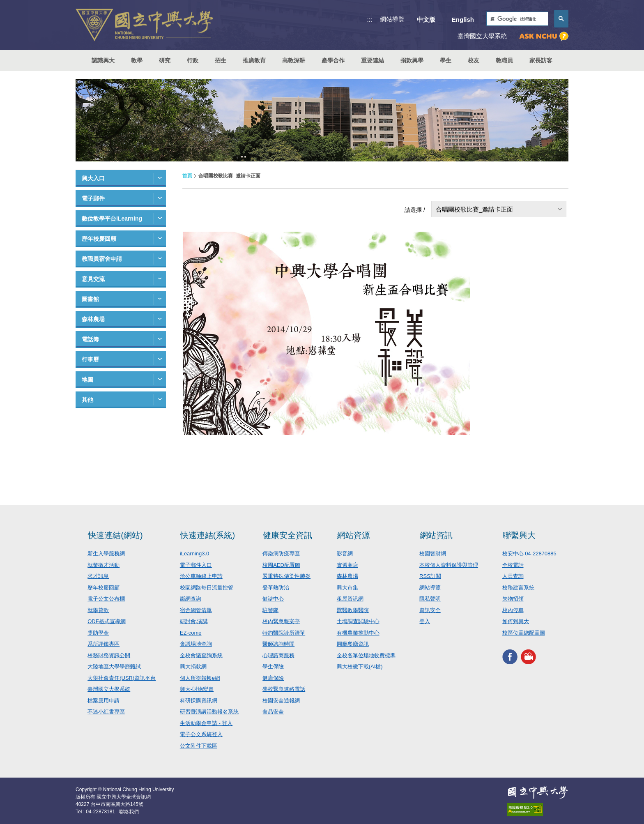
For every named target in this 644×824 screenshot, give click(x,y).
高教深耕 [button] (294, 60)
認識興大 (103, 60)
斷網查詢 (191, 599)
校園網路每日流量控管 (207, 588)
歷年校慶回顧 (99, 239)
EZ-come (191, 633)
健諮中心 (273, 599)
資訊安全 (430, 610)
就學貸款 (98, 610)
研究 (165, 60)
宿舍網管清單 (196, 610)
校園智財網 (433, 554)
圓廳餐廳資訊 (353, 644)
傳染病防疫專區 (281, 554)
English (463, 20)
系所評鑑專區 (103, 644)
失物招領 (513, 599)
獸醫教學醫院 (353, 610)
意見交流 (93, 279)
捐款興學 (412, 60)
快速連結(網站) (115, 535)
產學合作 (333, 60)
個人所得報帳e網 (200, 678)
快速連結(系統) (208, 535)
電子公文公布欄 (106, 599)
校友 (474, 60)
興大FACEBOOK (510, 657)
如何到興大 (516, 621)
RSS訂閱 (430, 576)
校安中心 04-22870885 (529, 554)
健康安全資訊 (287, 535)
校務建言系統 (518, 588)
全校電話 (513, 565)
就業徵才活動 (103, 565)
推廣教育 (254, 60)
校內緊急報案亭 (281, 621)
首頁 (187, 176)
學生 (446, 60)
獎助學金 (98, 633)
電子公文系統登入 (201, 734)
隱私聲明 (430, 599)
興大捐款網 (193, 666)
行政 (193, 60)
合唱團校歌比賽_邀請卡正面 (474, 209)
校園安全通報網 (281, 701)
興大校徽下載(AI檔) (360, 666)
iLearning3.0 (195, 554)
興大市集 (347, 588)
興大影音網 (528, 657)
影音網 (345, 554)
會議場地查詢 (196, 644)
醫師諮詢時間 (278, 644)
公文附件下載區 (199, 746)
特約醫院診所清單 (284, 633)
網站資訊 (436, 535)
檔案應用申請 (103, 701)
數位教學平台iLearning (112, 219)
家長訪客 (541, 60)
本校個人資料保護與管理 (449, 565)
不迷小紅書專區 (106, 712)
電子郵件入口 (196, 565)
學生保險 (273, 666)
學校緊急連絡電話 (284, 689)
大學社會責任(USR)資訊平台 (122, 678)
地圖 (87, 380)
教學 (137, 60)
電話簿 (90, 339)
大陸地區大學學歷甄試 (114, 666)
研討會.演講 (194, 621)
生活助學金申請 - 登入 (206, 723)
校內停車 (513, 610)
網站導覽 (392, 19)
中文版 (426, 20)
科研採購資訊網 (199, 701)
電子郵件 (93, 198)
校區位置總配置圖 (524, 633)
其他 (87, 400)
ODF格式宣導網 (106, 621)
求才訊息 (98, 576)
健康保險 (273, 678)
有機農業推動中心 (358, 633)
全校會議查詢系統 (201, 655)
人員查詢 (513, 576)
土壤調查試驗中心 (358, 621)
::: (370, 20)
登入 (425, 621)
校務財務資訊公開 (109, 655)
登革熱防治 (276, 588)
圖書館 (90, 299)
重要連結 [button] (373, 60)
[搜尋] (516, 19)
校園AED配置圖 (281, 565)
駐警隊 (270, 610)
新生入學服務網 (106, 554)
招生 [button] (221, 60)
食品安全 (273, 712)
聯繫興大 (519, 535)
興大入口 (93, 178)
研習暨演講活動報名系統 (209, 712)
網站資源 (354, 535)
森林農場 (93, 319)
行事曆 (90, 359)
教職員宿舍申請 (102, 259)
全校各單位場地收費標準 (366, 655)
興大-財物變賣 (197, 689)
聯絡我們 (129, 812)
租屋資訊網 (350, 599)
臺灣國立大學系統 (109, 689)
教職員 (504, 60)
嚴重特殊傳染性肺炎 (286, 576)
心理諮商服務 (278, 655)
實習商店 (347, 565)
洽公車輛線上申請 (201, 576)
